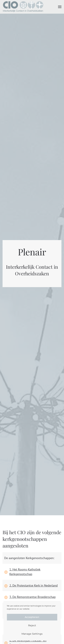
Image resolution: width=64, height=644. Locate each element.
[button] (60, 7)
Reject (32, 625)
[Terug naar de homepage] (23, 7)
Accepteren (32, 617)
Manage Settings (32, 634)
